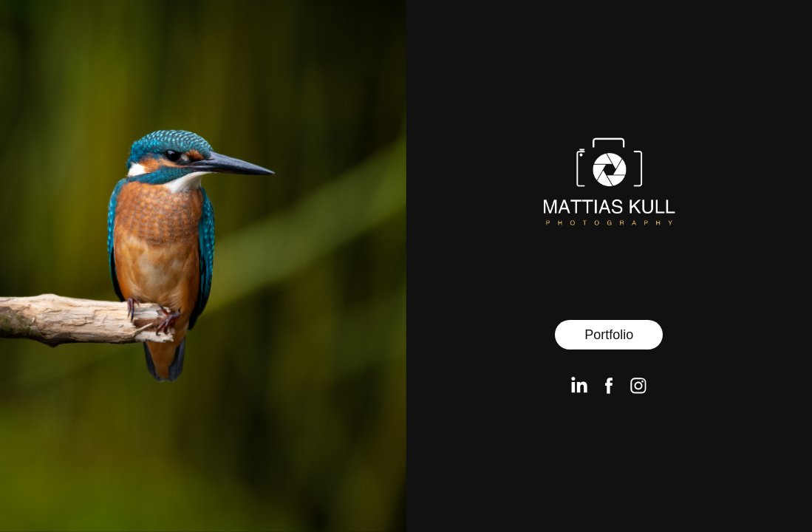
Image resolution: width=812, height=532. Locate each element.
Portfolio (609, 335)
